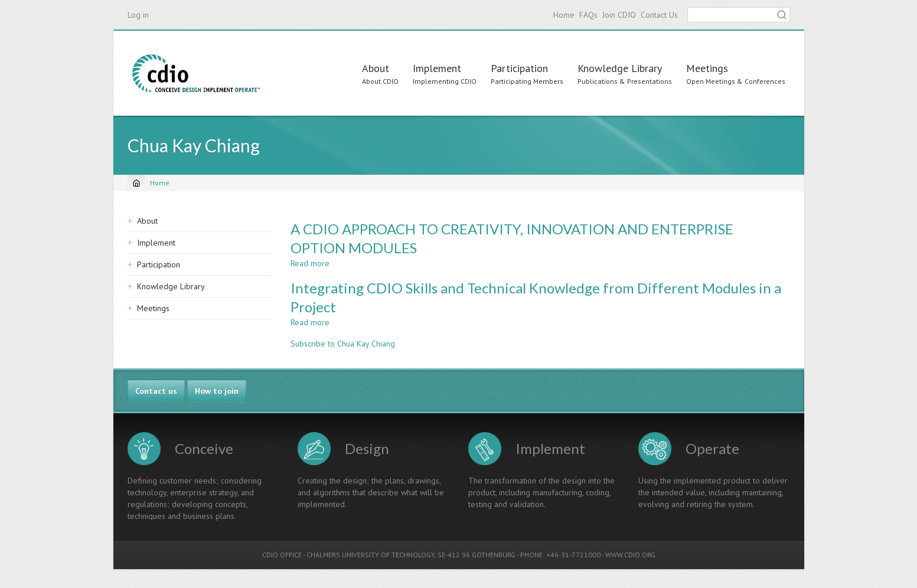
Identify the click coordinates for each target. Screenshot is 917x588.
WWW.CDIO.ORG (630, 555)
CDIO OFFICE (282, 555)
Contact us (156, 391)
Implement (437, 68)
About (376, 68)
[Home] (136, 183)
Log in (138, 15)
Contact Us (659, 15)
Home (564, 15)
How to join (217, 391)
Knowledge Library (620, 68)
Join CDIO (619, 15)
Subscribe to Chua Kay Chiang (343, 344)
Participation (519, 68)
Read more (310, 263)
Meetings (707, 68)
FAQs (588, 15)
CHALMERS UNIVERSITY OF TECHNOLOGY (371, 555)
